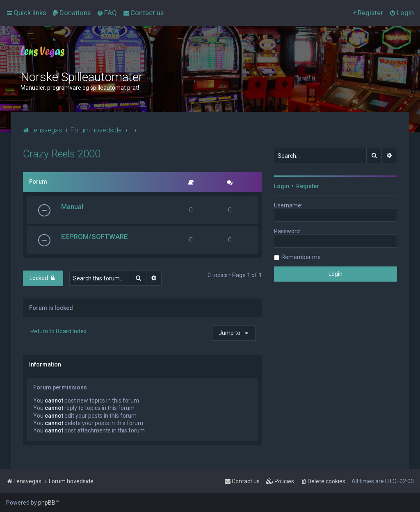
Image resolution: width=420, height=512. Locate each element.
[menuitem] (71, 13)
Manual (72, 207)
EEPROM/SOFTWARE (95, 237)
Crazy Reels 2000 (62, 154)
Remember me (301, 257)
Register (308, 186)
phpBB (47, 503)
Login (282, 186)
